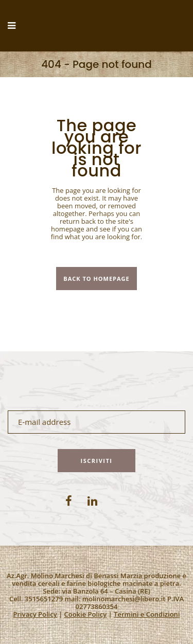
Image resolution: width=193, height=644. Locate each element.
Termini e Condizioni (147, 614)
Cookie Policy (86, 614)
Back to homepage (96, 279)
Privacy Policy (35, 614)
